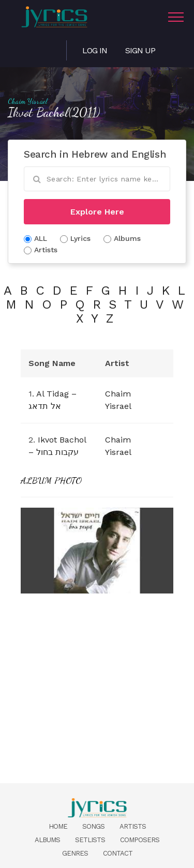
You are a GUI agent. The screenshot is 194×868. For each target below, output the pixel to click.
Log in (95, 50)
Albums (47, 840)
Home (58, 826)
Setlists (90, 840)
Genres (75, 853)
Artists (133, 826)
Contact (118, 853)
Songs (93, 826)
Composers (140, 840)
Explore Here (97, 212)
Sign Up (140, 50)
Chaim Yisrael (27, 101)
